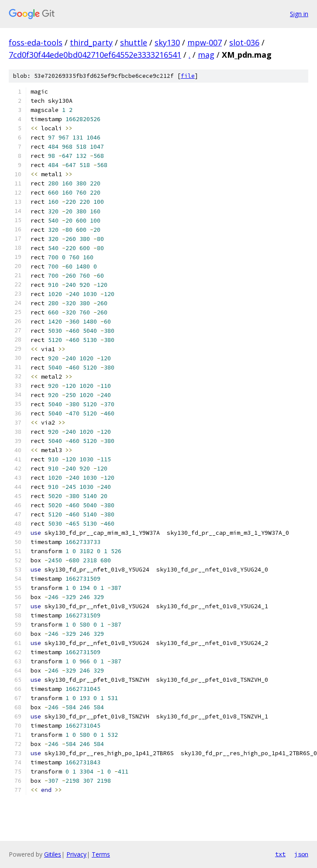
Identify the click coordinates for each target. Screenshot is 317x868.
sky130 (167, 42)
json (301, 854)
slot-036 (244, 42)
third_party (91, 42)
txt (280, 854)
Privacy (76, 854)
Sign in (299, 14)
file (188, 76)
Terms (101, 854)
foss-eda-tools (36, 42)
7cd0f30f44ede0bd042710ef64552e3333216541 (95, 55)
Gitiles (53, 854)
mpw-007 (205, 42)
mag (206, 55)
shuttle (134, 42)
